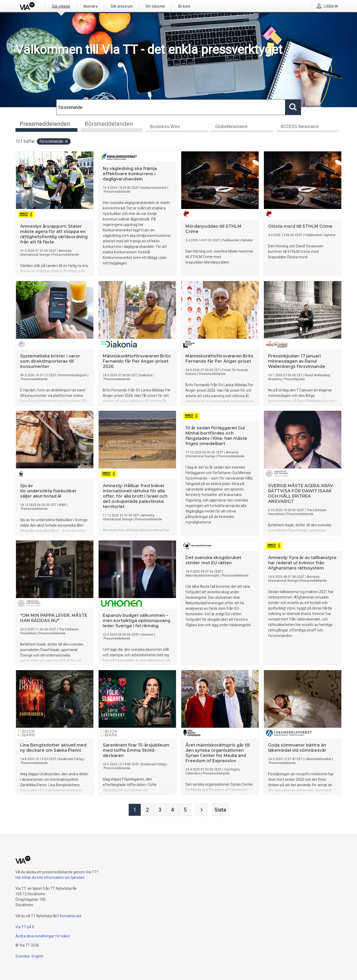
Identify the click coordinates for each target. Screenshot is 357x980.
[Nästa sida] (202, 810)
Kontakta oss (71, 916)
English (38, 956)
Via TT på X (25, 927)
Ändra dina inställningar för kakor (43, 936)
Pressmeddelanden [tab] (45, 124)
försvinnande (54, 142)
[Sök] (171, 107)
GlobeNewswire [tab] (231, 127)
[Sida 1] (135, 810)
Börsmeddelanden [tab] (109, 124)
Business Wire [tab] (165, 127)
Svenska (22, 956)
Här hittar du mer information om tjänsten (50, 878)
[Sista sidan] (220, 810)
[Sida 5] (185, 810)
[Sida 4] (172, 810)
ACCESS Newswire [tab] (300, 127)
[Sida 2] (147, 810)
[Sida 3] (160, 810)
